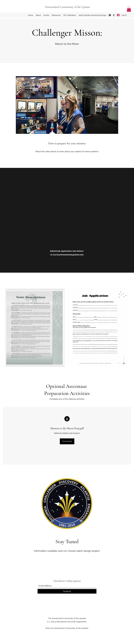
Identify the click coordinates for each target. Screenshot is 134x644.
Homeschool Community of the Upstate (68, 7)
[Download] (67, 441)
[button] (129, 9)
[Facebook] (114, 15)
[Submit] (67, 591)
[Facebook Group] (110, 15)
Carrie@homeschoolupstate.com (68, 255)
